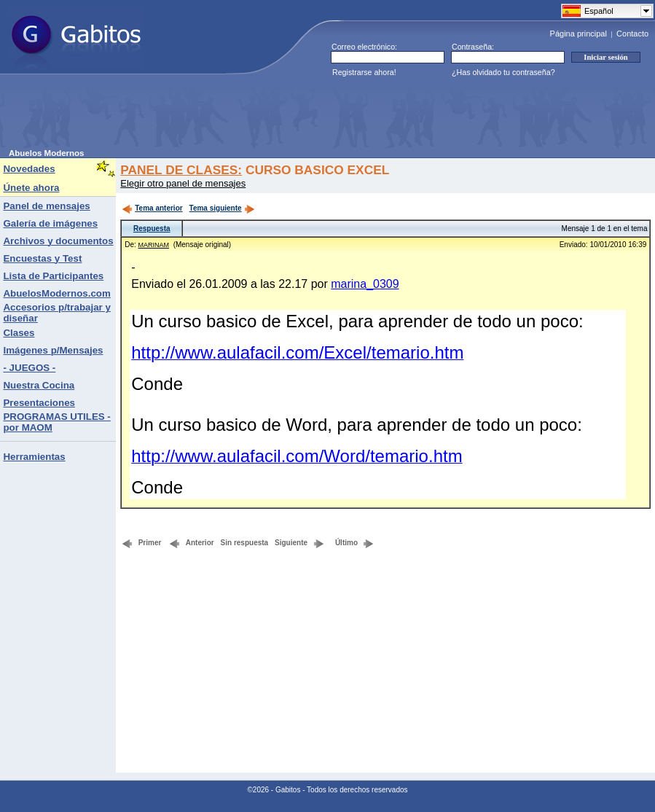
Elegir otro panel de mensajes (183, 183)
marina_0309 (365, 284)
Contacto (632, 34)
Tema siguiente (222, 208)
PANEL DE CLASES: (181, 170)
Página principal (578, 34)
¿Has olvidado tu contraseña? (503, 72)
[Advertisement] (274, 116)
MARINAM (154, 245)
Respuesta (152, 229)
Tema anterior (152, 208)
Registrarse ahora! (364, 72)
